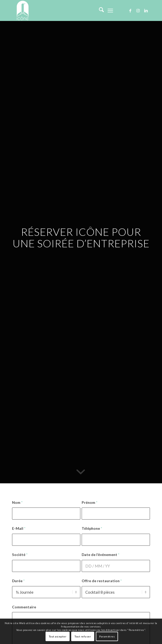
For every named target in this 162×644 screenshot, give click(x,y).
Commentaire (24, 607)
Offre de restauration (102, 581)
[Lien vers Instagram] (138, 11)
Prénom (90, 502)
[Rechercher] (99, 10)
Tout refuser (83, 636)
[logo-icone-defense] (67, 10)
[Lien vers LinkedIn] (146, 11)
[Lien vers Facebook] (130, 11)
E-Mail (19, 528)
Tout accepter (58, 636)
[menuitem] (99, 10)
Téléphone (92, 528)
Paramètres (107, 636)
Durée (18, 581)
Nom (17, 502)
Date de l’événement (100, 555)
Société (20, 555)
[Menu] (110, 10)
